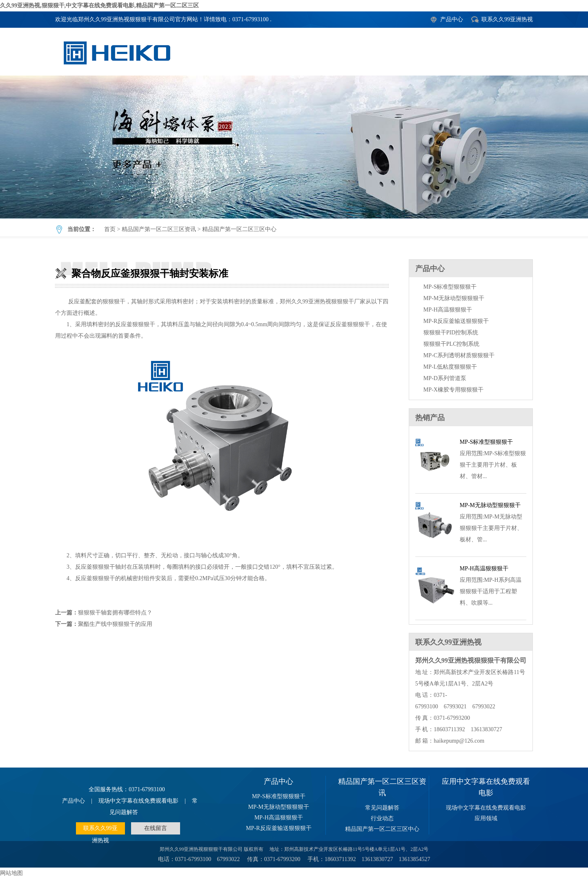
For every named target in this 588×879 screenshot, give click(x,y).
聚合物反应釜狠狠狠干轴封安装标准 (294, 147)
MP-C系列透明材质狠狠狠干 (459, 355)
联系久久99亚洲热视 (507, 19)
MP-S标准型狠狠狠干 (450, 287)
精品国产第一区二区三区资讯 (159, 229)
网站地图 (11, 873)
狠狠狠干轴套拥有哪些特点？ (115, 613)
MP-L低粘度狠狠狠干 (450, 367)
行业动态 (382, 818)
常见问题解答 (382, 808)
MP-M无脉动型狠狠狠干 (454, 298)
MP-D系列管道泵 (445, 378)
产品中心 (452, 19)
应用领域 (486, 818)
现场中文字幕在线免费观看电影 (138, 801)
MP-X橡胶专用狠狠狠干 (453, 390)
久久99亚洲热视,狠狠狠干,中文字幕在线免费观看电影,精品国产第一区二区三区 (99, 6)
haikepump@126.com (459, 741)
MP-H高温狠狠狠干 (448, 310)
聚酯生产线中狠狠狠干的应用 (115, 624)
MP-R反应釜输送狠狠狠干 (456, 321)
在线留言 (156, 828)
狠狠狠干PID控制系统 (451, 333)
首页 (110, 229)
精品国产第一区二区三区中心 (239, 229)
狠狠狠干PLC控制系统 (452, 344)
